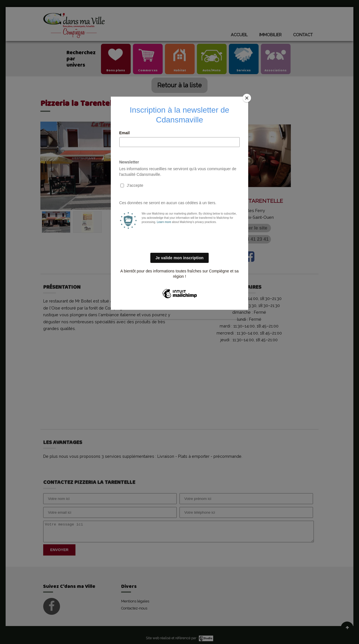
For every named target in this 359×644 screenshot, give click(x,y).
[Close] (247, 98)
